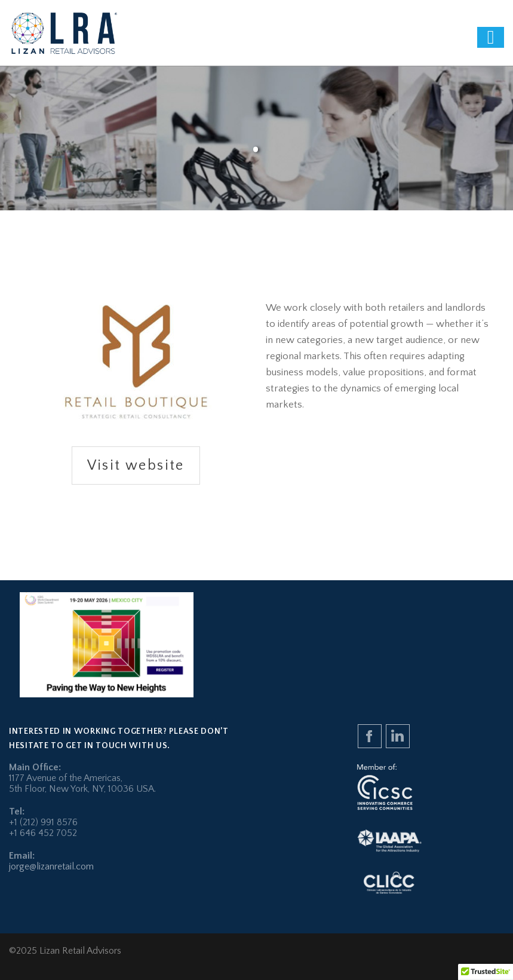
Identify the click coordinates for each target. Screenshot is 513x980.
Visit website (136, 465)
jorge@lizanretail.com (51, 866)
